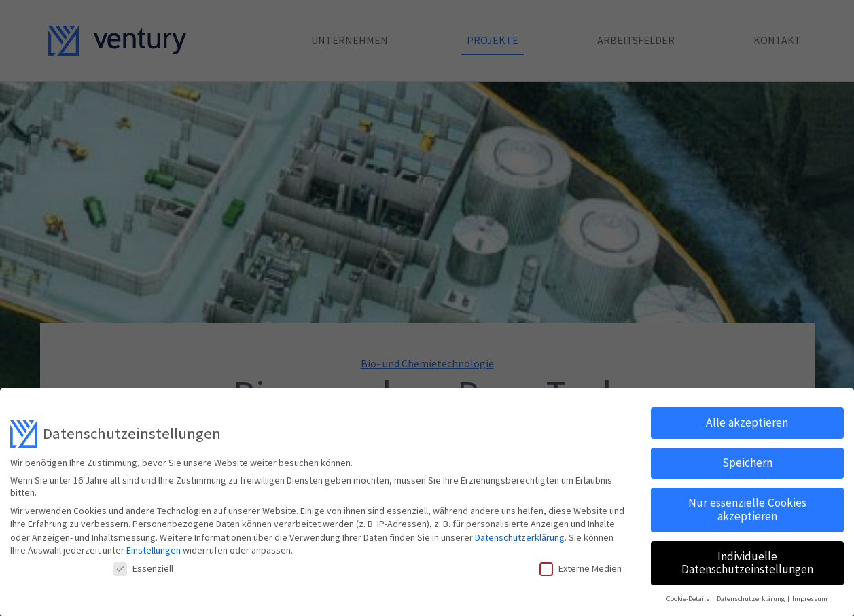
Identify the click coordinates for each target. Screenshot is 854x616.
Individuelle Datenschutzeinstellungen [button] (747, 562)
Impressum (810, 598)
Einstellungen (154, 550)
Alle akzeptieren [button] (747, 422)
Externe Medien (581, 568)
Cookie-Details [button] (689, 598)
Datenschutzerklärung (520, 537)
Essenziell (143, 568)
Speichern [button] (747, 463)
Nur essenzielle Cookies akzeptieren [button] (747, 509)
